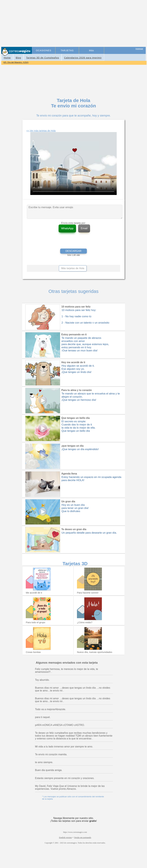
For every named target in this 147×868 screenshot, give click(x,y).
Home (7, 58)
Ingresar (139, 49)
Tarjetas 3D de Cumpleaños (43, 58)
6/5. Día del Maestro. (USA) (16, 62)
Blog (18, 58)
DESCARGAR (73, 251)
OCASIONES (44, 50)
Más (91, 50)
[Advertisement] (89, 24)
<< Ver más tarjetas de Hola (41, 131)
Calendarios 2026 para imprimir (83, 58)
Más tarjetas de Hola (73, 268)
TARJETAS (67, 50)
